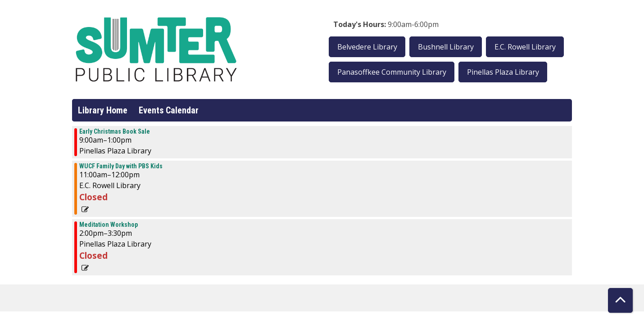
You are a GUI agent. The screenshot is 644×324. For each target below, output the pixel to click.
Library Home (103, 110)
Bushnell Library (446, 47)
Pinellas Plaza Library (503, 72)
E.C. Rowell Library (525, 47)
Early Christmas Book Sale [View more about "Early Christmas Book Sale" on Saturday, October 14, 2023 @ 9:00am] (115, 131)
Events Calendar (169, 110)
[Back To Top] (620, 300)
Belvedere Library (367, 47)
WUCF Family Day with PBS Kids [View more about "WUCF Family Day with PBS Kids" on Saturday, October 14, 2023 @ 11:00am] (121, 166)
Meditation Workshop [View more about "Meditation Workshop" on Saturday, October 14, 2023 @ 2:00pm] (109, 225)
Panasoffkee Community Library (392, 72)
